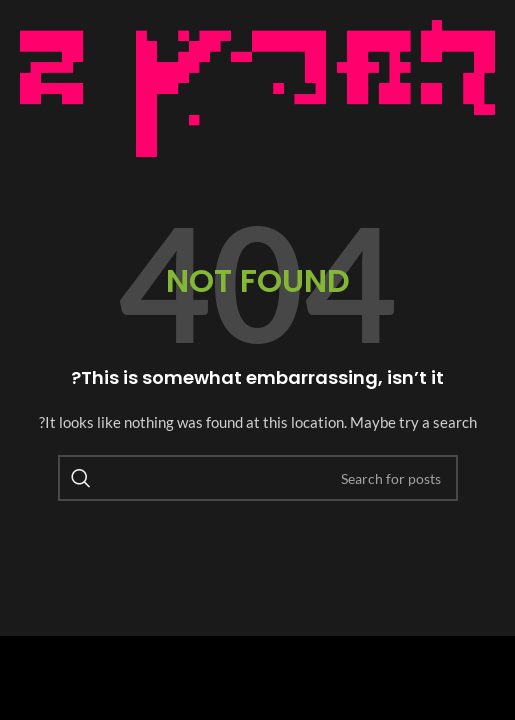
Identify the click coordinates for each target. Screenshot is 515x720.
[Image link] (257, 86)
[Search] (258, 478)
